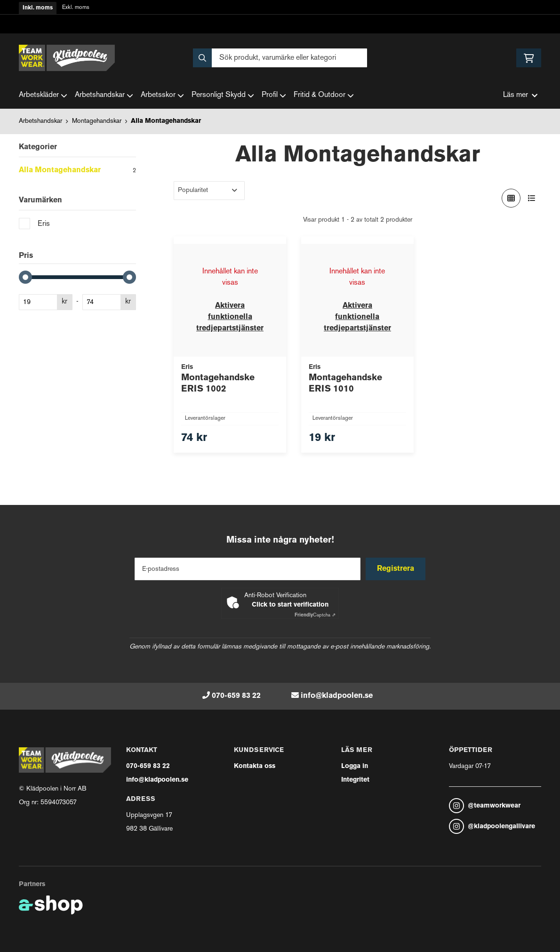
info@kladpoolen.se (337, 696)
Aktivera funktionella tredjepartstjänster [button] (230, 317)
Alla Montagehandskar (166, 121)
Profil (274, 96)
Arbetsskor (162, 96)
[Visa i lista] (532, 198)
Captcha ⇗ (315, 615)
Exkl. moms (76, 8)
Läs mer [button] (520, 95)
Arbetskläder (43, 96)
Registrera (397, 569)
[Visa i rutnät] (511, 198)
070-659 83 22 (236, 696)
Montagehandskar (97, 121)
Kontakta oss (255, 766)
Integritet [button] (355, 780)
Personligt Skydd (223, 96)
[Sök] (280, 58)
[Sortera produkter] (209, 191)
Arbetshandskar (104, 96)
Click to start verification (290, 605)
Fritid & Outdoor (324, 96)
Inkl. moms (38, 8)
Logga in (355, 766)
